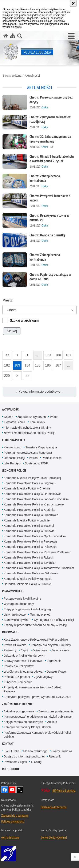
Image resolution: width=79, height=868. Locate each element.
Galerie (9, 417)
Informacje (10, 632)
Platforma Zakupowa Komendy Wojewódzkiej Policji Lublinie (38, 735)
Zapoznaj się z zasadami (15, 815)
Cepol (25, 650)
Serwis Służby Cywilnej (54, 837)
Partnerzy (10, 650)
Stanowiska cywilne (17, 620)
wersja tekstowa (10, 837)
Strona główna (12, 76)
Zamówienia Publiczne (17, 704)
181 (68, 354)
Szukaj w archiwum (24, 321)
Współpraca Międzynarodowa (23, 672)
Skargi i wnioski (62, 751)
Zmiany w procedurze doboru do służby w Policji (35, 625)
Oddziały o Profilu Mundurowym (25, 656)
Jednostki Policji (14, 458)
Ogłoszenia (40, 650)
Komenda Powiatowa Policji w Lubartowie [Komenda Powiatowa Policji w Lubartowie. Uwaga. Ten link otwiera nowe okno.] (31, 515)
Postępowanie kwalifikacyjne (22, 599)
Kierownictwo (12, 447)
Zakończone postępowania (56, 711)
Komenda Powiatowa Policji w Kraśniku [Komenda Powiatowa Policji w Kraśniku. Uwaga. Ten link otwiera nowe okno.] (29, 510)
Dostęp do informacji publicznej (24, 756)
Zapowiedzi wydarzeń (32, 417)
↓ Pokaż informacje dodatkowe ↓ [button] (40, 391)
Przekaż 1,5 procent (17, 677)
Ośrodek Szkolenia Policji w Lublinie (27, 584)
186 (47, 364)
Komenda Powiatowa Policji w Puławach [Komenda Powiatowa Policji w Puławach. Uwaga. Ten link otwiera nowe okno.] (30, 547)
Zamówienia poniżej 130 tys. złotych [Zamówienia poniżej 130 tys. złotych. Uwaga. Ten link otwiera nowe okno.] (27, 727)
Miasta (7, 300)
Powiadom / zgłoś (15, 762)
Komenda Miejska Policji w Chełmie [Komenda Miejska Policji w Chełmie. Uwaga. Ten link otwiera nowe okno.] (27, 488)
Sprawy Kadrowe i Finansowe (23, 661)
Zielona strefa (60, 650)
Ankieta (52, 722)
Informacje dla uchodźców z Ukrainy (27, 428)
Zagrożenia (54, 661)
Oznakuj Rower (57, 672)
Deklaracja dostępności (54, 807)
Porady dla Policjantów (19, 666)
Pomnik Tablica (52, 458)
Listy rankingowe (15, 615)
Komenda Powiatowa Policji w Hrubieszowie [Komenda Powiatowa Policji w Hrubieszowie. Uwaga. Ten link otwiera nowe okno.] (33, 494)
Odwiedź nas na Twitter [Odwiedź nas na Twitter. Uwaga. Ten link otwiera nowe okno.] (20, 790)
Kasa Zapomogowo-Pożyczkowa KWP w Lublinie (36, 640)
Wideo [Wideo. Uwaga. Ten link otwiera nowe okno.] (54, 417)
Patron (33, 458)
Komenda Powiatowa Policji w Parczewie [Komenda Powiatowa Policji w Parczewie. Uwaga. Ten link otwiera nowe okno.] (31, 541)
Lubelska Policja (14, 440)
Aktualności (32, 76)
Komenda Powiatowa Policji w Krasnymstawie (34, 504)
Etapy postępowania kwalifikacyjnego (28, 609)
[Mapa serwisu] (13, 36)
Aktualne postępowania (19, 711)
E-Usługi (37, 762)
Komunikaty (37, 422)
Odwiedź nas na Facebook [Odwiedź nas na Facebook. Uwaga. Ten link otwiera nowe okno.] (5, 790)
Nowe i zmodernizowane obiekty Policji (29, 433)
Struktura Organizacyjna (41, 447)
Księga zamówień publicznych (23, 722)
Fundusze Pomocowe (18, 682)
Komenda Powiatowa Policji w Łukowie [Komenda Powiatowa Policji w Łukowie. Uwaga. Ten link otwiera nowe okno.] (29, 531)
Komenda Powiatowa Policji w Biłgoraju (29, 483)
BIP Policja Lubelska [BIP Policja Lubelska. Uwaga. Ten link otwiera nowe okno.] (64, 791)
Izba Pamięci (12, 463)
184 (27, 364)
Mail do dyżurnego (35, 751)
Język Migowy (43, 677)
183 (16, 364)
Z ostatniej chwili (15, 422)
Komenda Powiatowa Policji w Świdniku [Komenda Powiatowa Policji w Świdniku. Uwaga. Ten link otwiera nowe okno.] (30, 563)
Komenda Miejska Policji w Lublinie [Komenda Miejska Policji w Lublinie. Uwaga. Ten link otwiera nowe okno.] (27, 520)
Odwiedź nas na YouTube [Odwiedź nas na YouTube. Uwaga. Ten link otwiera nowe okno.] (12, 790)
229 (6, 374)
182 (6, 364)
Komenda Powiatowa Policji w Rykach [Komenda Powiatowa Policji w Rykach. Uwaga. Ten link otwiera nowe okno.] (29, 557)
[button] (71, 36)
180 (57, 354)
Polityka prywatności (13, 821)
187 (57, 364)
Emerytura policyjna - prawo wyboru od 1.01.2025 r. (37, 697)
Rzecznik (55, 756)
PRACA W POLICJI (12, 591)
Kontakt (8, 744)
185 (37, 364)
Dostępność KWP (36, 463)
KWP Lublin (11, 751)
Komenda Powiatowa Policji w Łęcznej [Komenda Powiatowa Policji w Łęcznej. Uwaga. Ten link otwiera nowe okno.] (29, 526)
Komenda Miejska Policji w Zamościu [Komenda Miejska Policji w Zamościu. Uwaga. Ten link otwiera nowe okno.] (28, 579)
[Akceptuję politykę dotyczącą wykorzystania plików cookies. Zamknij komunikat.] (73, 3)
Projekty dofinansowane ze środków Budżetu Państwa (33, 689)
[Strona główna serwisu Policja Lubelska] (6, 36)
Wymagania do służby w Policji (54, 620)
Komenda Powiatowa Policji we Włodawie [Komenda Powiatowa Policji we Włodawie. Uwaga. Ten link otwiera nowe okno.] (31, 573)
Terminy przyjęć (40, 615)
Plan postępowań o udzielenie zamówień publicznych (39, 717)
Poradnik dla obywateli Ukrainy (51, 645)
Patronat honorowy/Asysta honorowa (28, 453)
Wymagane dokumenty (19, 604)
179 (47, 354)
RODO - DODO (11, 769)
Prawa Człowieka (15, 645)
